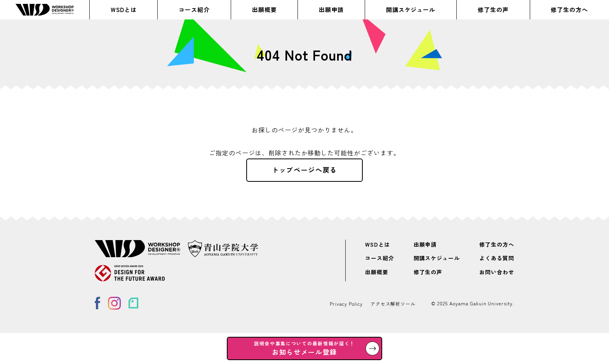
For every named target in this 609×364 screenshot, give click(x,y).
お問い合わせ (497, 272)
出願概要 (264, 10)
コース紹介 (194, 10)
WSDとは (124, 10)
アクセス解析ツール (393, 304)
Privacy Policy (346, 304)
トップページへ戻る (304, 170)
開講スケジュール (411, 10)
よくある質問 (497, 258)
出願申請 (331, 10)
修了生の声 (493, 10)
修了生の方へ (569, 10)
